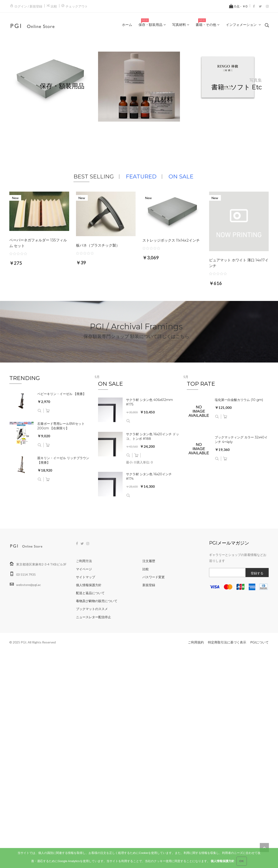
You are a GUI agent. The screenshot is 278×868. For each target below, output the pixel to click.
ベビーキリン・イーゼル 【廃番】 (62, 394)
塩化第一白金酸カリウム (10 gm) (239, 400)
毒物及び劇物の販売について (97, 601)
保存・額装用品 (62, 86)
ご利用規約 (196, 642)
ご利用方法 (84, 561)
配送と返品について (90, 593)
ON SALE (181, 176)
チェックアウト (77, 6)
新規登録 (149, 585)
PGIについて (259, 642)
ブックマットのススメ (92, 609)
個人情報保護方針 (89, 585)
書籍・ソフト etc (237, 87)
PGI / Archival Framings (136, 326)
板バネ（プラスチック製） (98, 245)
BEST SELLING (94, 176)
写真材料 (160, 100)
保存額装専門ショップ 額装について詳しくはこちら (136, 336)
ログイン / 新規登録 (28, 6)
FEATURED (141, 176)
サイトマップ (86, 577)
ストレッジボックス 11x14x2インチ (171, 240)
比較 (54, 6)
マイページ (84, 569)
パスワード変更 (154, 577)
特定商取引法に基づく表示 (227, 642)
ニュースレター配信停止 (94, 617)
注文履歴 (149, 561)
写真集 (256, 80)
